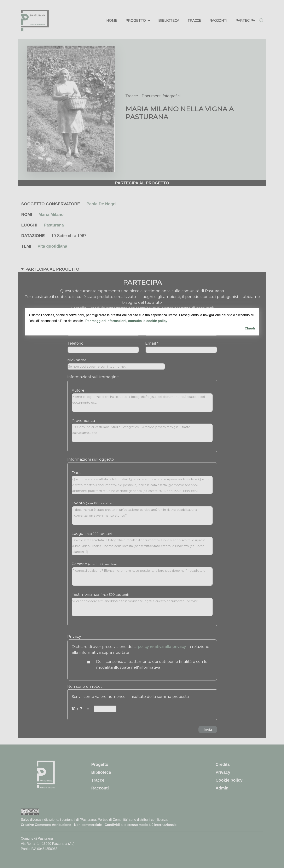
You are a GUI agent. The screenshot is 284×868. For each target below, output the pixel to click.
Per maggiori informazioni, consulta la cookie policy (126, 321)
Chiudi (250, 328)
